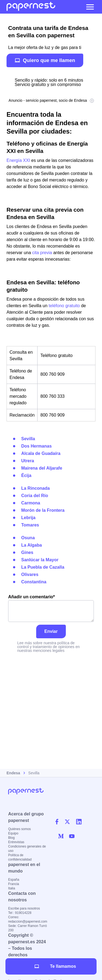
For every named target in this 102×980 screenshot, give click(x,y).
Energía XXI (18, 160)
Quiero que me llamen (45, 60)
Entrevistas (16, 842)
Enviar (51, 631)
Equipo (13, 833)
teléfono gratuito (64, 306)
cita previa (42, 253)
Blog (11, 838)
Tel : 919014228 (20, 913)
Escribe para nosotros (24, 908)
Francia (14, 884)
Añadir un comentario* (51, 608)
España (14, 880)
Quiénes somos (19, 829)
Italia (12, 888)
